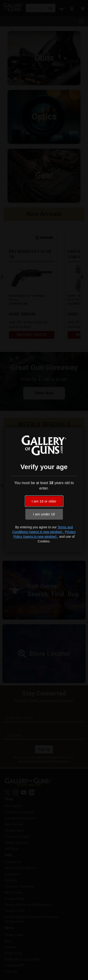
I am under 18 (44, 514)
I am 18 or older (44, 501)
